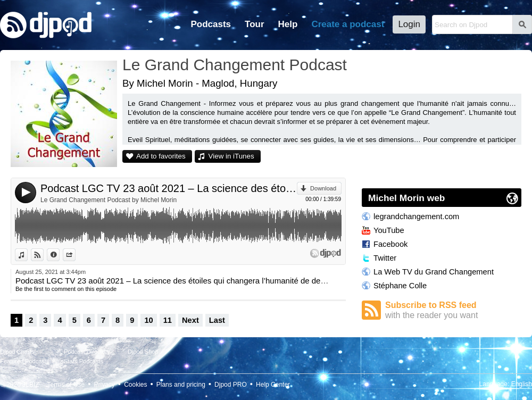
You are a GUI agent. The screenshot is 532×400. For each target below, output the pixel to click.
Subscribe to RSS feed (453, 310)
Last (217, 320)
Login (409, 24)
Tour (255, 24)
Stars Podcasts (84, 361)
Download (323, 188)
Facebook (390, 244)
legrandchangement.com (416, 216)
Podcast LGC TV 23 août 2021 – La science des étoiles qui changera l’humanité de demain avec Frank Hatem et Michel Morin (169, 188)
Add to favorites (161, 156)
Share (75, 255)
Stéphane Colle (400, 286)
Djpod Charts (17, 352)
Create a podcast (348, 24)
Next (190, 320)
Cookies (135, 385)
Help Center (273, 385)
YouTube (389, 230)
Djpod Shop (143, 352)
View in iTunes (231, 156)
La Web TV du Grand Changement (434, 272)
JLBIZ (31, 385)
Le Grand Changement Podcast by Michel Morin (109, 200)
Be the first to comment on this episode (66, 289)
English (522, 384)
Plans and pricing (181, 385)
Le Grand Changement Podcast (235, 65)
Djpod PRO (231, 385)
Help (288, 24)
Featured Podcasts (24, 361)
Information (59, 255)
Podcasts (211, 24)
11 (168, 320)
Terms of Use (66, 385)
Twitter (385, 258)
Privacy (105, 385)
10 (148, 320)
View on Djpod (43, 255)
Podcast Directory (87, 352)
